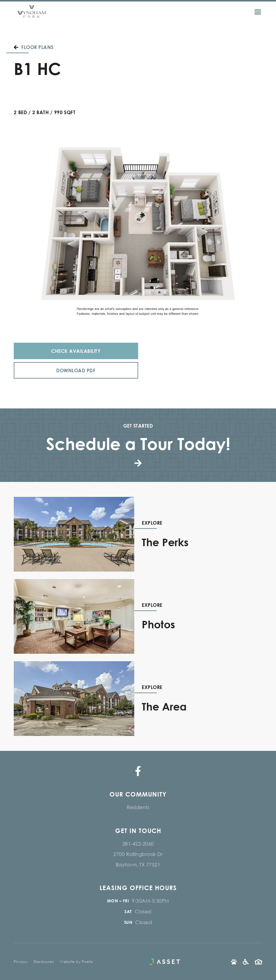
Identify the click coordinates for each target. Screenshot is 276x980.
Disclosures (44, 962)
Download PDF (76, 370)
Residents (138, 807)
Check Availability (76, 351)
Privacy (21, 962)
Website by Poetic (77, 962)
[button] (261, 12)
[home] (32, 12)
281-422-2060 (138, 844)
